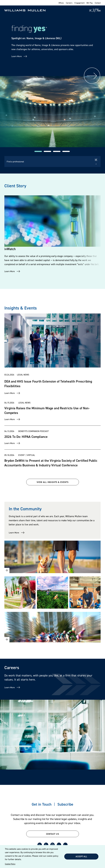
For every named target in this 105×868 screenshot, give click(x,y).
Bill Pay (90, 3)
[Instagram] (65, 845)
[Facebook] (52, 845)
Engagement (79, 3)
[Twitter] (46, 845)
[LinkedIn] (40, 845)
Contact (98, 3)
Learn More (17, 56)
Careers (69, 3)
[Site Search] (91, 10)
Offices (61, 3)
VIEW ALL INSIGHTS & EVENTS (53, 482)
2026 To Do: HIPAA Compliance (26, 437)
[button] (38, 151)
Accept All (81, 856)
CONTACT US (53, 834)
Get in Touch (42, 804)
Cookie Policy (10, 864)
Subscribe (65, 804)
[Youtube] (59, 845)
